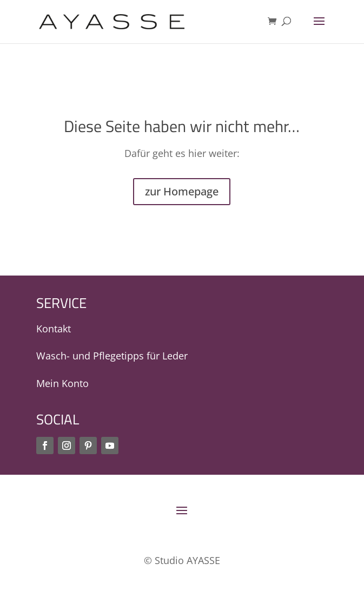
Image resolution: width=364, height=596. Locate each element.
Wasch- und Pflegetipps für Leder (112, 356)
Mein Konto (62, 383)
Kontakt (54, 329)
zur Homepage (182, 191)
